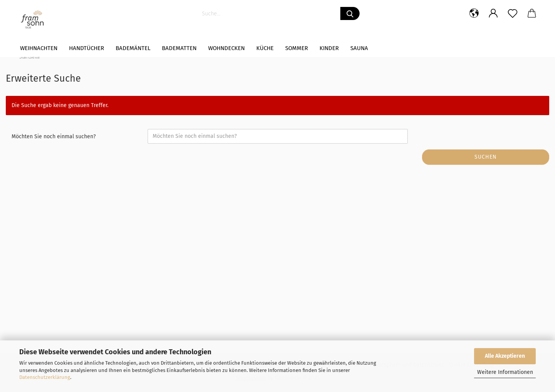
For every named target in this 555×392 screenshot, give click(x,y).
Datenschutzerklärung (45, 377)
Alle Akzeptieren (505, 356)
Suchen (486, 157)
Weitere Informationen (505, 372)
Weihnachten (39, 48)
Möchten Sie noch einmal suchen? (54, 137)
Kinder (329, 48)
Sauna (359, 48)
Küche (265, 48)
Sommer (297, 48)
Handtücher (87, 48)
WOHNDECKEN (226, 48)
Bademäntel (133, 48)
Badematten (179, 48)
